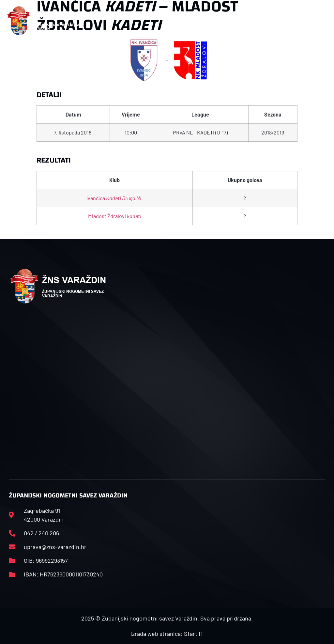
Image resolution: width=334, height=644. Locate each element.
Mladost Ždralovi (115, 216)
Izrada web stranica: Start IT (167, 634)
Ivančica (115, 198)
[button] (114, 21)
